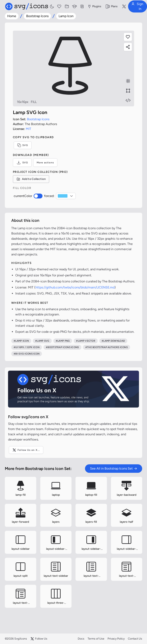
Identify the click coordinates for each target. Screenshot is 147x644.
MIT (28, 129)
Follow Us (39, 639)
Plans (111, 6)
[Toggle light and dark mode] (52, 6)
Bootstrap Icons (37, 16)
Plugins (94, 6)
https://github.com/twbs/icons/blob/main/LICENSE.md (75, 287)
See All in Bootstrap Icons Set (114, 468)
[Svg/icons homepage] (27, 6)
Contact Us (135, 639)
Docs (81, 639)
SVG (23, 145)
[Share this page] (128, 47)
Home (12, 16)
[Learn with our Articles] (75, 6)
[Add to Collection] (31, 179)
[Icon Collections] (67, 6)
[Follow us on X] (124, 6)
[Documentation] (82, 6)
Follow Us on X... (26, 450)
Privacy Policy (116, 639)
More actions (45, 163)
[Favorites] (59, 6)
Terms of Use (96, 639)
